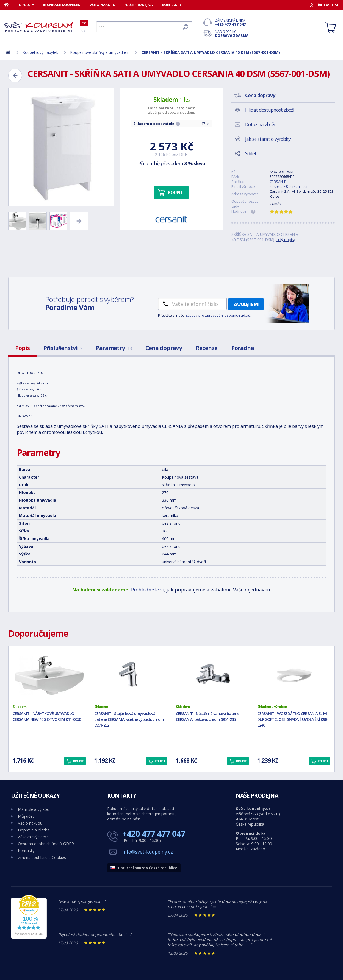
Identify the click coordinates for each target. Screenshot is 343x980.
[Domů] (9, 5)
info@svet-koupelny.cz (148, 852)
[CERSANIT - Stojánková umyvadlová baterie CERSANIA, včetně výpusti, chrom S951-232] (131, 675)
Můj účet (26, 816)
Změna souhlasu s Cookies (42, 857)
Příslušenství (63, 348)
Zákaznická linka (232, 22)
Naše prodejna (139, 5)
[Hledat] (144, 27)
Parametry (114, 348)
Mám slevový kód (34, 809)
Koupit (175, 192)
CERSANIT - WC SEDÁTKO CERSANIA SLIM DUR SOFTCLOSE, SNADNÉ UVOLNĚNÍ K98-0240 (293, 719)
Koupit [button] (78, 761)
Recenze (207, 348)
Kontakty (172, 5)
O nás (24, 5)
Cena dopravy (164, 348)
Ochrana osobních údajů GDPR (46, 844)
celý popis (285, 240)
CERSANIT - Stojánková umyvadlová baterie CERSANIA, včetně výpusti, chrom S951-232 (129, 719)
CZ (84, 23)
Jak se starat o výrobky (268, 139)
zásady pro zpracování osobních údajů (218, 315)
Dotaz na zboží (260, 124)
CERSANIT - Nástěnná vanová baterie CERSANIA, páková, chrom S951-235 (208, 716)
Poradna (243, 348)
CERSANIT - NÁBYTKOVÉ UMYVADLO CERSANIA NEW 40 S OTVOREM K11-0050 (47, 716)
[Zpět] (15, 76)
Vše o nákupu (103, 5)
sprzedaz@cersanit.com (290, 186)
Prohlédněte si (147, 590)
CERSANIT (278, 182)
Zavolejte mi (246, 304)
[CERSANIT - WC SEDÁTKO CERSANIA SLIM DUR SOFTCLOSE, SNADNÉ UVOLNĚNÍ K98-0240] (294, 675)
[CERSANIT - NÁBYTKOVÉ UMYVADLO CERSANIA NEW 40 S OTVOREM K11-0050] (49, 675)
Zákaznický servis (33, 837)
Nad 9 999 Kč (232, 33)
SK (83, 31)
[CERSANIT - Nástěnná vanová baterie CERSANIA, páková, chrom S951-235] (212, 675)
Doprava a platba (34, 830)
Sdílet (251, 153)
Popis (22, 348)
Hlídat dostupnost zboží (270, 110)
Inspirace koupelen (62, 5)
